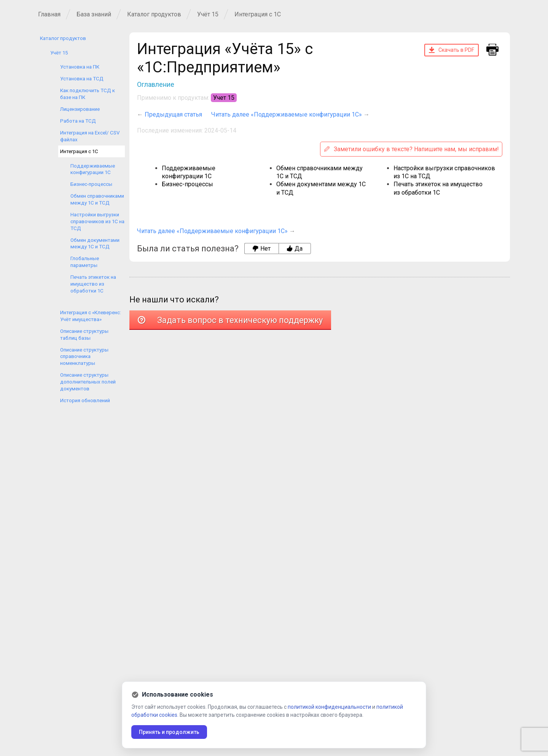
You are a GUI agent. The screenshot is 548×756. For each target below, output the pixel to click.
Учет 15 (224, 98)
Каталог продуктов (154, 14)
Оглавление (156, 84)
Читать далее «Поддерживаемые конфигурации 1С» (287, 114)
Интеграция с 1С (258, 14)
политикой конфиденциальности (329, 707)
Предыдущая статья (173, 114)
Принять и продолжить (169, 732)
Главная (49, 14)
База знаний (94, 14)
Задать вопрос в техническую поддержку (230, 320)
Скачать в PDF (452, 50)
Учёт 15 (208, 14)
